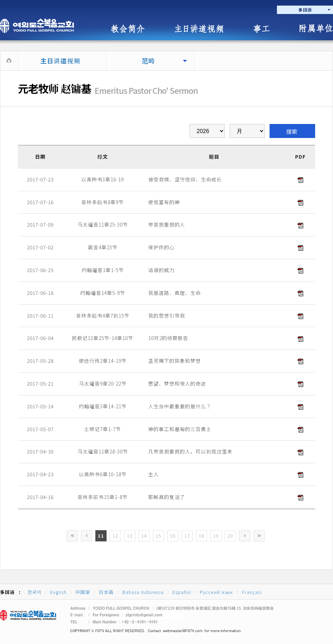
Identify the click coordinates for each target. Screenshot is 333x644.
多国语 (305, 10)
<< (72, 536)
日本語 (106, 592)
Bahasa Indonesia (143, 592)
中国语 (83, 592)
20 (230, 536)
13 (130, 536)
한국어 (35, 592)
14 (144, 536)
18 (202, 536)
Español (182, 592)
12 (115, 536)
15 (158, 536)
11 (101, 536)
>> (259, 536)
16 (173, 536)
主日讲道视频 (60, 61)
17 (187, 536)
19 (216, 536)
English (58, 592)
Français (252, 592)
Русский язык (216, 592)
